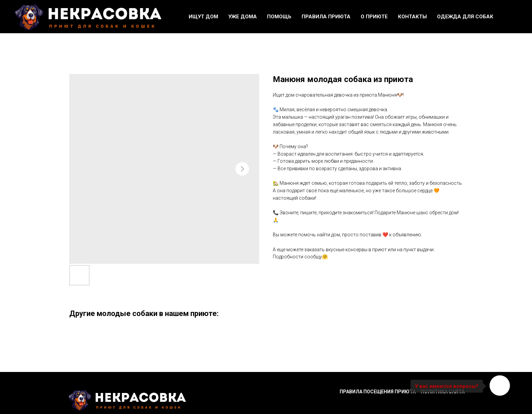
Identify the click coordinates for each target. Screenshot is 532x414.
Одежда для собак (465, 17)
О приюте (374, 17)
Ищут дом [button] (203, 17)
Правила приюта (326, 17)
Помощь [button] (279, 17)
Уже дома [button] (243, 17)
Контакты (412, 17)
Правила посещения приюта (378, 392)
